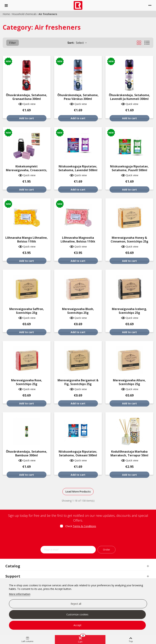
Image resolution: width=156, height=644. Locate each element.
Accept (77, 625)
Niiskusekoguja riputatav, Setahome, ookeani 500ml (78, 454)
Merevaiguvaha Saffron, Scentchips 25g (27, 311)
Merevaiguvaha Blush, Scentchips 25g (78, 311)
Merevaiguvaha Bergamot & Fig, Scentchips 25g (78, 382)
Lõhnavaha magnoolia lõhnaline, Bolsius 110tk (78, 240)
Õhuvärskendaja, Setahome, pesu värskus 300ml (78, 97)
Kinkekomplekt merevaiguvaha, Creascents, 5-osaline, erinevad (27, 170)
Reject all (76, 604)
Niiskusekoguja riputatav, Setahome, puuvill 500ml (129, 168)
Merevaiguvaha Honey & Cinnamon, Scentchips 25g (129, 240)
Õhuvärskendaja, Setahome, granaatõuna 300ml (27, 97)
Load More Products (78, 491)
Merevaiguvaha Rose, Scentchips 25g (27, 382)
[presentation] (78, 538)
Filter (13, 43)
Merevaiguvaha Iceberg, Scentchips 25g (129, 311)
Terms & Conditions (84, 526)
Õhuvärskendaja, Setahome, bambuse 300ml (27, 454)
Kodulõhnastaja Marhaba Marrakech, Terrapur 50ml (129, 454)
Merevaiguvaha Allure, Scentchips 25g (129, 382)
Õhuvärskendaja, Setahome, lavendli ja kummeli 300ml (129, 97)
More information (20, 594)
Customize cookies (77, 614)
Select (77, 43)
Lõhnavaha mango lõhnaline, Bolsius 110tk (27, 240)
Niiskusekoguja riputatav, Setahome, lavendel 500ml (78, 168)
